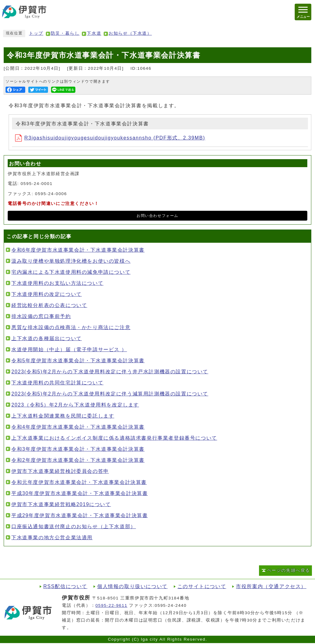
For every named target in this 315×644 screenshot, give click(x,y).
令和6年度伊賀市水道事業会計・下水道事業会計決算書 (78, 250)
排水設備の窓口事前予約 (41, 316)
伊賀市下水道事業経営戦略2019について (61, 504)
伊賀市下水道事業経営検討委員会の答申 (60, 471)
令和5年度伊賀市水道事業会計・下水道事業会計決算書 (78, 361)
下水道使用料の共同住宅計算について (57, 383)
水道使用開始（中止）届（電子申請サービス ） (69, 349)
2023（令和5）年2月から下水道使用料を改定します (75, 405)
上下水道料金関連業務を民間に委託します (63, 416)
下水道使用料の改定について (47, 294)
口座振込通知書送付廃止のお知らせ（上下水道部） (74, 526)
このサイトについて (202, 586)
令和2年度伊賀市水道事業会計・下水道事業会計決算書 (78, 460)
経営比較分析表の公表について (49, 305)
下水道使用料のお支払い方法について (57, 283)
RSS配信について (65, 586)
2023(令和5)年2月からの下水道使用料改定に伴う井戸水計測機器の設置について (110, 372)
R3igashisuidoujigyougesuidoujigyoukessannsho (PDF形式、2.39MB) (110, 138)
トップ (36, 33)
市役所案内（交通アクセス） (271, 586)
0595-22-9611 (111, 605)
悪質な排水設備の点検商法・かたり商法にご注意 (71, 327)
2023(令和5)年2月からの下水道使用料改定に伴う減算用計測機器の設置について (110, 394)
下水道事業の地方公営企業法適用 (52, 538)
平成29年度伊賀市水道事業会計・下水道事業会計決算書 (80, 515)
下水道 (94, 33)
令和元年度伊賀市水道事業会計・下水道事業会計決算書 (79, 482)
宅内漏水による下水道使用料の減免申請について (71, 272)
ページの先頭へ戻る (289, 570)
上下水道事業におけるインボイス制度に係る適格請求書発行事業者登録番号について (114, 438)
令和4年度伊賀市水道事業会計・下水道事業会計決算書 (78, 427)
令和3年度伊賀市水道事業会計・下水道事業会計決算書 (78, 449)
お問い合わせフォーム (157, 216)
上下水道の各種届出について (47, 338)
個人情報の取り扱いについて (132, 586)
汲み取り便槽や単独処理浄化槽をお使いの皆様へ (71, 261)
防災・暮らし (65, 33)
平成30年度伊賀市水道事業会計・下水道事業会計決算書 (80, 493)
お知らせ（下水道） (130, 33)
